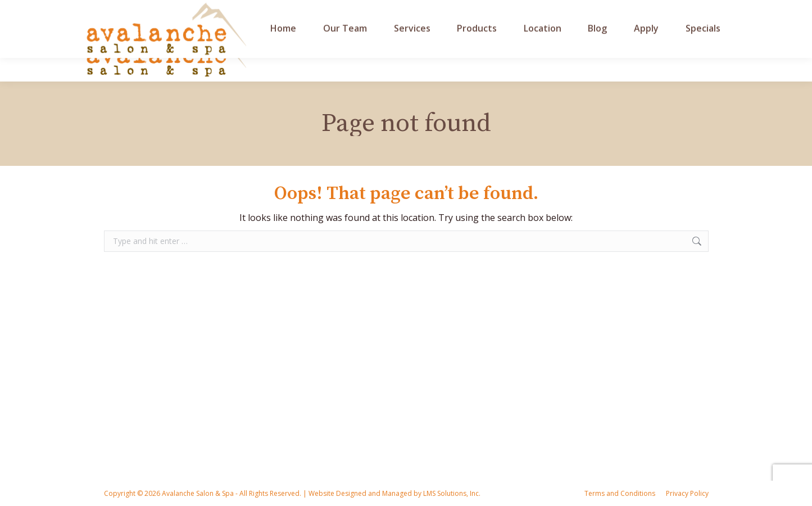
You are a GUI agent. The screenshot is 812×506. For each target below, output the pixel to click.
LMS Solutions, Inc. (451, 493)
